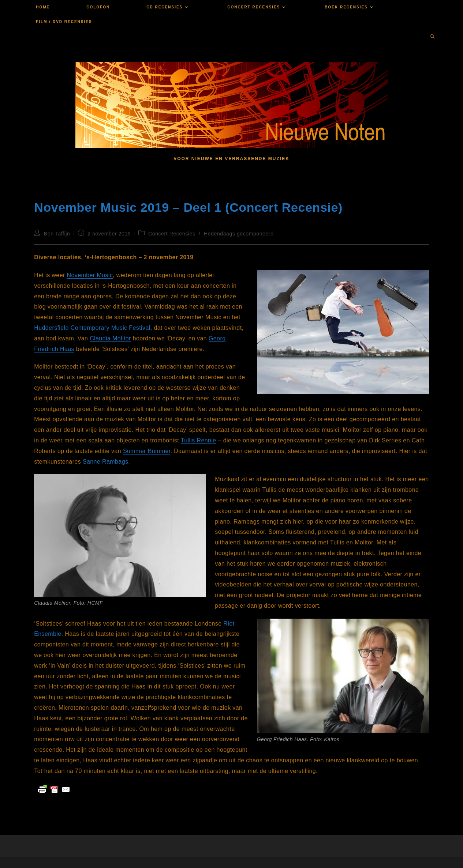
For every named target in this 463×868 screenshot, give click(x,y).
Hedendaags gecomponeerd (239, 234)
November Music (90, 275)
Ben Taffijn (57, 234)
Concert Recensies (172, 234)
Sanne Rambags (105, 462)
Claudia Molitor (110, 338)
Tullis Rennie (199, 440)
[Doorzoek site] (432, 37)
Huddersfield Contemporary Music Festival (92, 328)
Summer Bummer (147, 451)
